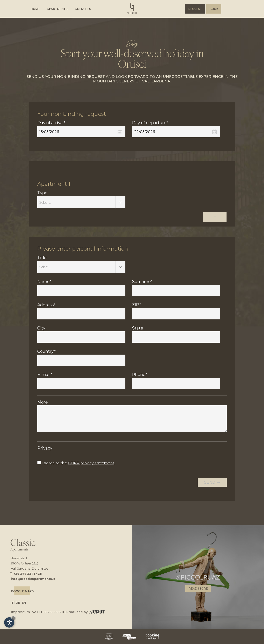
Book (214, 9)
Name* (44, 282)
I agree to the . (78, 464)
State (138, 328)
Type (42, 193)
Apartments (57, 9)
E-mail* (45, 375)
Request (195, 9)
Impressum (20, 612)
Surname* (142, 282)
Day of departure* (150, 123)
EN (24, 603)
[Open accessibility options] (9, 622)
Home (35, 9)
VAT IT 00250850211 (48, 612)
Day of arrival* (51, 123)
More (43, 402)
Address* (46, 305)
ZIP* (136, 305)
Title (42, 258)
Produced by (86, 612)
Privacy (45, 449)
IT (12, 603)
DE (18, 603)
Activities (83, 9)
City (41, 328)
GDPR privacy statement (91, 464)
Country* (47, 352)
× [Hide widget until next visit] (13, 618)
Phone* (140, 375)
